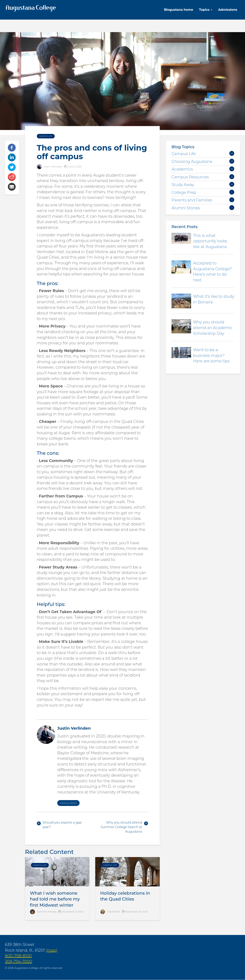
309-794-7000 (19, 961)
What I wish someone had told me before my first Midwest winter (55, 899)
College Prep (184, 192)
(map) (51, 950)
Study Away (183, 185)
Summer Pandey (47, 912)
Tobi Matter (114, 912)
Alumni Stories (186, 208)
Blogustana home (179, 10)
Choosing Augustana (192, 162)
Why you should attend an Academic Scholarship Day (213, 328)
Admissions (228, 10)
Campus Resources (190, 177)
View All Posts (68, 803)
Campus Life (46, 136)
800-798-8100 (18, 956)
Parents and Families (192, 200)
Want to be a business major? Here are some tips (211, 355)
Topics (206, 10)
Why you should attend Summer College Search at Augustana (121, 827)
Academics (182, 169)
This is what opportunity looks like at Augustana (210, 241)
